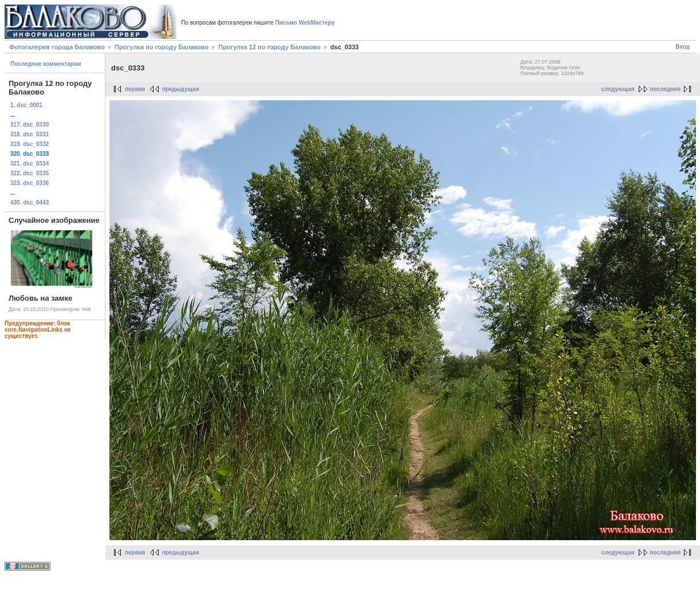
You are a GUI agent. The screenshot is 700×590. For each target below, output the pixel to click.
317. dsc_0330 (30, 125)
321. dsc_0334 (30, 164)
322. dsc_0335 (30, 173)
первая (135, 89)
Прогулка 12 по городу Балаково (270, 47)
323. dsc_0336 (30, 183)
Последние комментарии (46, 64)
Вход (683, 47)
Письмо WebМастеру (305, 23)
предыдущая (181, 89)
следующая (618, 89)
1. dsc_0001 (26, 105)
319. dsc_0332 (30, 144)
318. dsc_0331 (30, 134)
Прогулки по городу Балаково (162, 47)
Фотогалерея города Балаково (57, 47)
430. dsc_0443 (30, 202)
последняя (665, 89)
